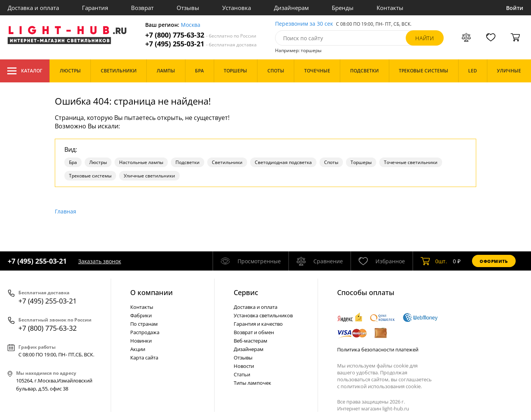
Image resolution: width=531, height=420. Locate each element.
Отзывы (188, 8)
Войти (515, 8)
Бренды (343, 8)
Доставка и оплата (33, 8)
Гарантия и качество (258, 324)
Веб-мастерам (251, 341)
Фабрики (141, 315)
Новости (244, 366)
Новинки (141, 341)
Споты (331, 162)
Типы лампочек (252, 383)
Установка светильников (263, 315)
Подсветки (188, 162)
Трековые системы (90, 176)
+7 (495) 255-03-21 (201, 44)
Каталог (25, 71)
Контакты (390, 8)
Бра (73, 162)
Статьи (242, 374)
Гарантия (95, 8)
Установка (237, 8)
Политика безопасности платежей (378, 349)
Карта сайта (144, 358)
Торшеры (361, 162)
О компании (152, 292)
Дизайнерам (291, 8)
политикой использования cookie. (381, 386)
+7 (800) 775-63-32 (201, 35)
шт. (434, 261)
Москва (191, 25)
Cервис (246, 292)
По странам (144, 324)
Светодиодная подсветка (283, 162)
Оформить (494, 261)
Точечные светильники (411, 162)
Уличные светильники (149, 176)
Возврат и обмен (254, 332)
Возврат (142, 8)
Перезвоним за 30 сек (304, 24)
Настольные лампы (141, 162)
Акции (138, 349)
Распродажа (145, 332)
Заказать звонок (100, 261)
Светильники (227, 162)
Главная (66, 211)
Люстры (98, 162)
